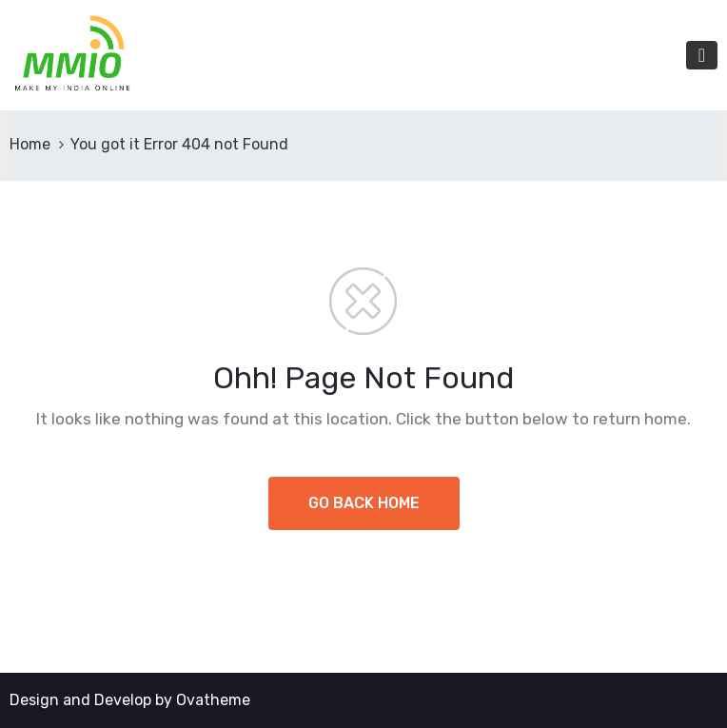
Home (30, 144)
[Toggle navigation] (702, 55)
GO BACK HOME (364, 503)
